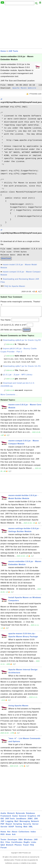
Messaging (25, 824)
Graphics (32, 818)
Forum (4, 850)
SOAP (11, 829)
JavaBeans (21, 821)
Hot (9, 834)
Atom (8, 837)
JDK (36, 821)
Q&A (3, 847)
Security (27, 826)
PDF (3, 826)
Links (34, 844)
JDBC (30, 821)
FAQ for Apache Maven (15, 286)
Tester (4, 842)
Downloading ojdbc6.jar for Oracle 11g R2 (22, 342)
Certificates (17, 844)
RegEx (27, 844)
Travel (26, 847)
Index (33, 834)
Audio (3, 815)
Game (15, 818)
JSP (2, 824)
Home (3, 51)
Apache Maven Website (24, 88)
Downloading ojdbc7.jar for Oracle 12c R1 (22, 368)
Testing (19, 829)
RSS (3, 837)
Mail (16, 824)
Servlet (4, 829)
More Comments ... (9, 397)
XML (31, 829)
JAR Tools (13, 51)
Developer (12, 842)
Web (25, 829)
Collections (24, 834)
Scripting (18, 826)
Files (8, 844)
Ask (14, 837)
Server (36, 826)
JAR (36, 842)
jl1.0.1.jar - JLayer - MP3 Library (18, 377)
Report (9, 826)
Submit (27, 332)
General (23, 818)
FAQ (32, 847)
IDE (2, 821)
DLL (2, 844)
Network (35, 824)
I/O (39, 818)
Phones (18, 847)
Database (30, 815)
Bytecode (20, 815)
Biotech (11, 815)
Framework (6, 818)
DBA (21, 842)
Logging (9, 824)
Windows (28, 842)
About (15, 834)
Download (6, 258)
